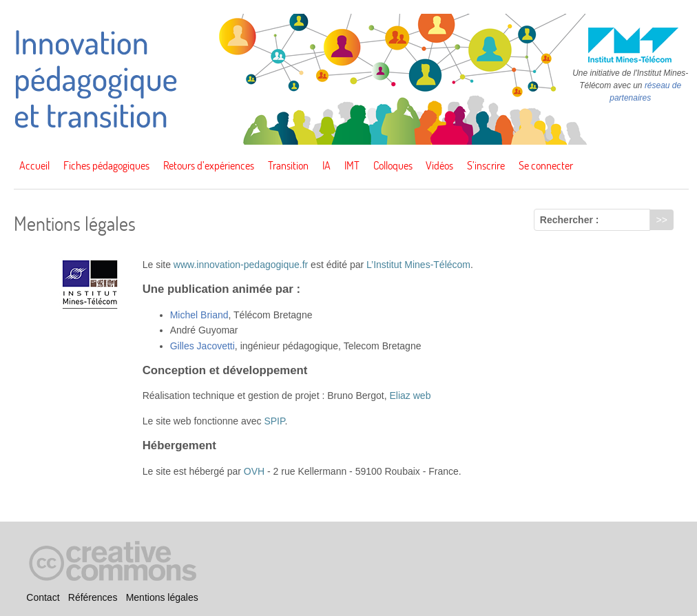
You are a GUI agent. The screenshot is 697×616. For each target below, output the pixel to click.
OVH (254, 471)
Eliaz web (410, 396)
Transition (288, 165)
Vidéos (439, 165)
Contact (43, 597)
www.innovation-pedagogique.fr (241, 265)
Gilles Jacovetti (202, 346)
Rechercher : (570, 220)
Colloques (393, 165)
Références (93, 597)
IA (326, 165)
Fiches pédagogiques (106, 165)
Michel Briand (199, 315)
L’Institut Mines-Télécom (418, 265)
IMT (352, 165)
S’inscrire (486, 165)
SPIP (274, 421)
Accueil (34, 165)
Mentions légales (162, 597)
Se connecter (546, 165)
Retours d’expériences (209, 165)
